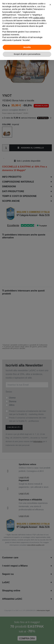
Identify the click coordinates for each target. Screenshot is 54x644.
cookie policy (39, 18)
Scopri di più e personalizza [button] (27, 54)
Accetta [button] (27, 47)
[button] (50, 5)
